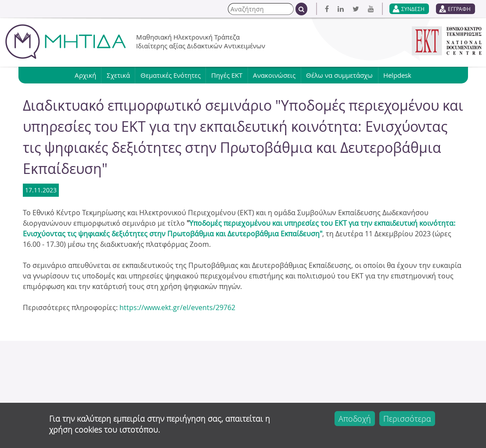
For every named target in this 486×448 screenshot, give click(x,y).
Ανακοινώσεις (275, 75)
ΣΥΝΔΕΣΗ (413, 9)
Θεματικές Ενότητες (169, 75)
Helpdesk (401, 75)
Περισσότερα (407, 419)
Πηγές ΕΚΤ (227, 75)
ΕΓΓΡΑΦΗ (459, 9)
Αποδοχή (355, 419)
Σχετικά (116, 75)
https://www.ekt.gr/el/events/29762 (177, 307)
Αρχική (81, 75)
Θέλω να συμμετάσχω (342, 75)
